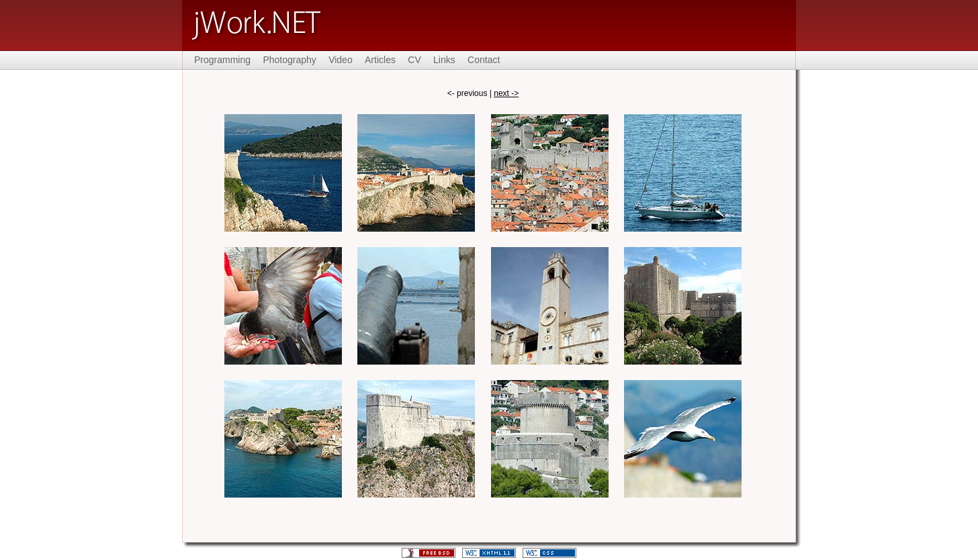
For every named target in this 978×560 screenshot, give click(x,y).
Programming (222, 60)
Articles (380, 60)
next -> (506, 93)
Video (341, 60)
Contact (484, 60)
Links (444, 60)
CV (414, 60)
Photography (289, 60)
